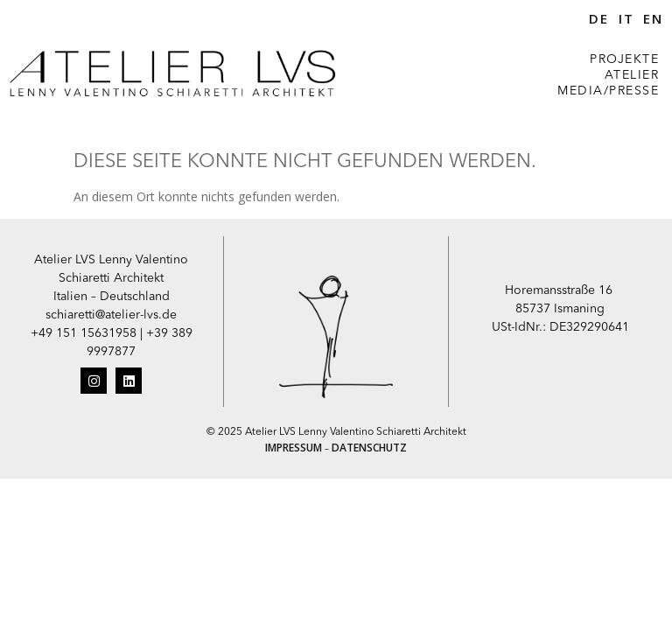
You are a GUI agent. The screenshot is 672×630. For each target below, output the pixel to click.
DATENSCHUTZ (369, 448)
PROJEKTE (624, 59)
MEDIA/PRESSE (608, 91)
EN (653, 18)
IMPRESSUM (294, 448)
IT (626, 18)
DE (599, 18)
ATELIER (632, 75)
